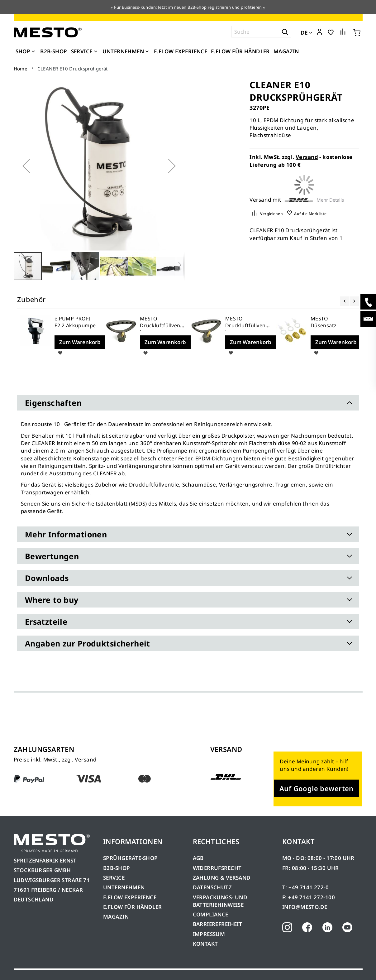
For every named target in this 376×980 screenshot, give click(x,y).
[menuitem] (26, 51)
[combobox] (261, 32)
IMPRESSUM (209, 934)
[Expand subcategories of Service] (96, 52)
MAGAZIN (116, 917)
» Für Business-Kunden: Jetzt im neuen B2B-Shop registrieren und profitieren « (188, 7)
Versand (307, 157)
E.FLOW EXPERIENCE (130, 897)
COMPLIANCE (211, 914)
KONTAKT (205, 944)
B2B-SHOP (117, 868)
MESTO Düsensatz (324, 322)
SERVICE (114, 878)
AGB (198, 858)
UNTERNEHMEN (124, 887)
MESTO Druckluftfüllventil (162, 325)
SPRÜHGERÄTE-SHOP (131, 858)
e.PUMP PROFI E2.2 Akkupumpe (75, 322)
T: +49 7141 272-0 (305, 887)
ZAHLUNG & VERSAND (222, 878)
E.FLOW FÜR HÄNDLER (133, 907)
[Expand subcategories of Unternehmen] (147, 52)
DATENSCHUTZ (212, 887)
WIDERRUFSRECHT (217, 868)
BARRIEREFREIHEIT (218, 924)
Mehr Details (330, 200)
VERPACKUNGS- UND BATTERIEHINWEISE (220, 901)
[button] (319, 32)
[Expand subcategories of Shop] (33, 52)
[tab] (188, 403)
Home (21, 69)
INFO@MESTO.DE (305, 907)
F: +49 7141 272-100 (309, 897)
